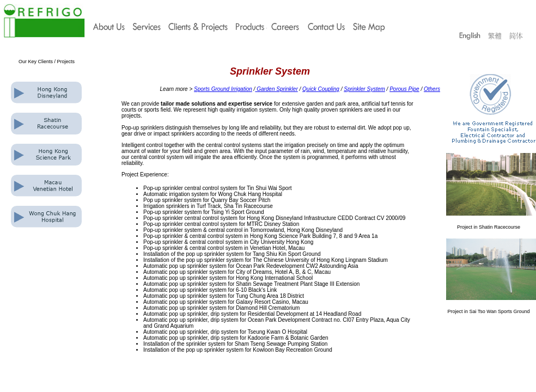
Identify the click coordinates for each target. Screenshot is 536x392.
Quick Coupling (321, 89)
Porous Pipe (404, 89)
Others (432, 89)
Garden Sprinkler (276, 89)
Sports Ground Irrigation (223, 89)
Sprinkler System (364, 89)
